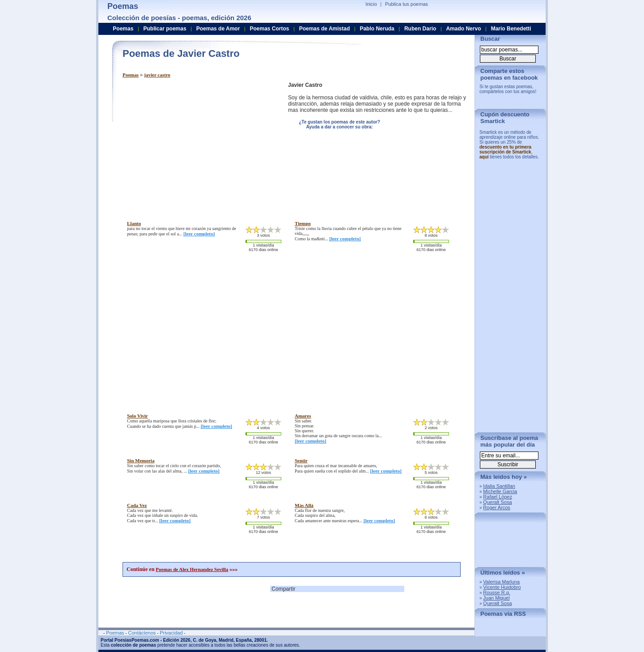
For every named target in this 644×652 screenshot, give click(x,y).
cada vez (137, 505)
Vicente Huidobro (502, 587)
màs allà (304, 505)
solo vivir (138, 416)
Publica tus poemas (407, 4)
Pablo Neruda (377, 29)
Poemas (131, 75)
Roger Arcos (497, 507)
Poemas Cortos (269, 29)
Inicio (371, 4)
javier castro (157, 75)
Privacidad (171, 633)
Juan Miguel (496, 598)
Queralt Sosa (497, 502)
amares (303, 416)
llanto (134, 223)
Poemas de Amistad (325, 29)
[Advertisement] (198, 145)
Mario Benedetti (511, 29)
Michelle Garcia (500, 491)
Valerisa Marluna (501, 582)
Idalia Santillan (499, 486)
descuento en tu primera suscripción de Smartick (505, 149)
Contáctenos (142, 633)
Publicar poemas (165, 29)
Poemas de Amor (218, 29)
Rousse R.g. (497, 592)
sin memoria (141, 460)
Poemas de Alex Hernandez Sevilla (192, 569)
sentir (301, 460)
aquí (484, 157)
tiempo (303, 223)
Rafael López (498, 497)
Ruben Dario (420, 29)
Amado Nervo (463, 29)
